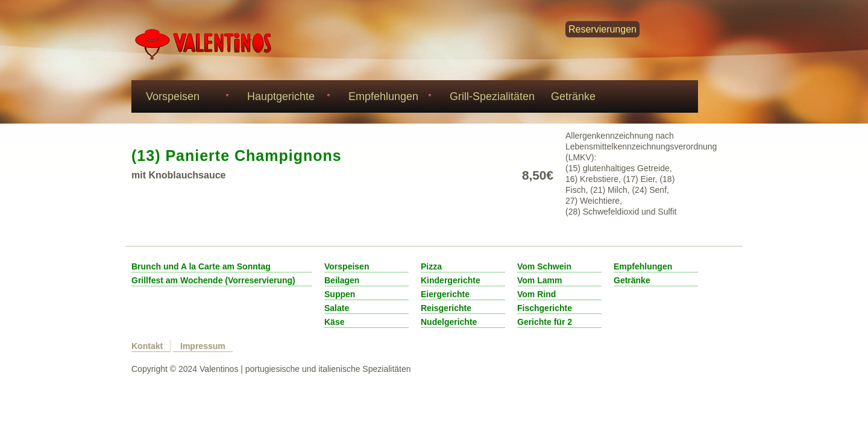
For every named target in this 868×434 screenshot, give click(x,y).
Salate (337, 308)
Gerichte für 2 (545, 322)
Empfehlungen (388, 98)
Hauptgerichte (287, 98)
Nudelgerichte (449, 322)
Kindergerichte (451, 280)
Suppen (340, 294)
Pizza (431, 266)
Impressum (203, 346)
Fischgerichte (545, 308)
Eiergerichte (445, 294)
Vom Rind (536, 294)
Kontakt (147, 346)
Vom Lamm (539, 280)
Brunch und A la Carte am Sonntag (201, 266)
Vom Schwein (544, 266)
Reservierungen (602, 29)
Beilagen (342, 280)
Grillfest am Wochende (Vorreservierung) (213, 280)
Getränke (573, 96)
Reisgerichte (446, 308)
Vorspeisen (185, 98)
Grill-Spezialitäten (492, 96)
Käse (334, 322)
